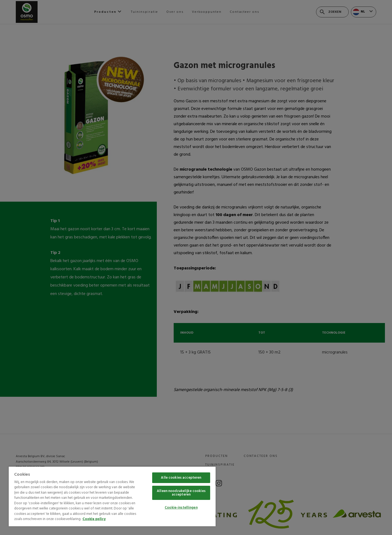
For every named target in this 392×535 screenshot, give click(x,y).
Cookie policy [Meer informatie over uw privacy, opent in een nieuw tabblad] (94, 519)
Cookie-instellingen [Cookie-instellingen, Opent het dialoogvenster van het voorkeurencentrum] (181, 508)
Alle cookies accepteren (181, 478)
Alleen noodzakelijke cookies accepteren (181, 493)
